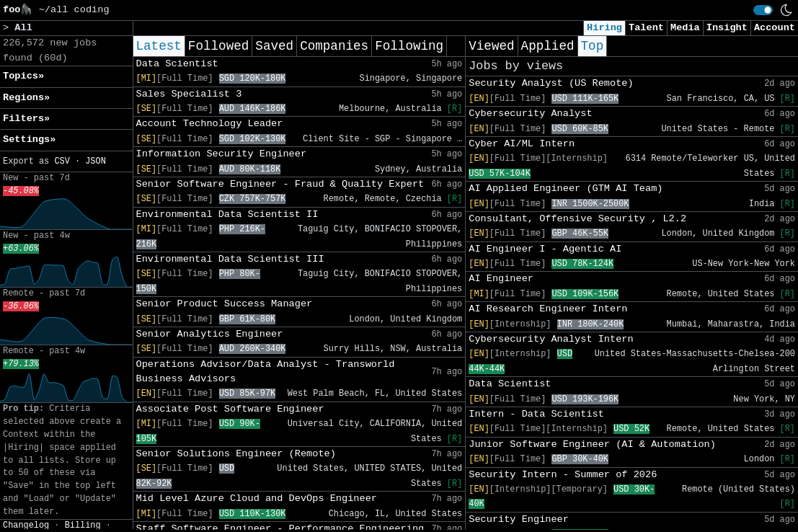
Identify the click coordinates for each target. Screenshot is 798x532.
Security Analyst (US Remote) (551, 83)
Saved (274, 46)
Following (409, 46)
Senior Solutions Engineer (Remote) (236, 454)
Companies (334, 46)
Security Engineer (519, 519)
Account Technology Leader (210, 124)
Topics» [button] (23, 76)
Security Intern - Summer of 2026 (563, 475)
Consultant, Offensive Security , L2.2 (577, 219)
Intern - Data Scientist (536, 414)
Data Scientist (177, 64)
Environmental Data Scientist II (227, 214)
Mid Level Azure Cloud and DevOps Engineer (257, 498)
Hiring (604, 28)
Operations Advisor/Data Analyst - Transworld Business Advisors (266, 372)
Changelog (26, 526)
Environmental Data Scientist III (230, 259)
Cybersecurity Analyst (530, 114)
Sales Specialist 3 (189, 94)
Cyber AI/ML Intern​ (522, 144)
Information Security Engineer (222, 154)
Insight (727, 28)
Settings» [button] (29, 139)
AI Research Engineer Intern (548, 309)
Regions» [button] (26, 98)
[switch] (763, 10)
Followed (218, 46)
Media (685, 28)
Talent (646, 28)
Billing (83, 526)
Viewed (491, 46)
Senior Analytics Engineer (210, 334)
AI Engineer (501, 279)
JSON (96, 161)
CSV (62, 161)
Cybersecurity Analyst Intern (551, 339)
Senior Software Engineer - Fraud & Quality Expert (280, 184)
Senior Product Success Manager (225, 304)
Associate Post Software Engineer (230, 409)
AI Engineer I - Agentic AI (545, 249)
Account (775, 28)
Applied (548, 46)
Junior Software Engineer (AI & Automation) (592, 444)
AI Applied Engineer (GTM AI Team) (566, 189)
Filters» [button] (26, 119)
